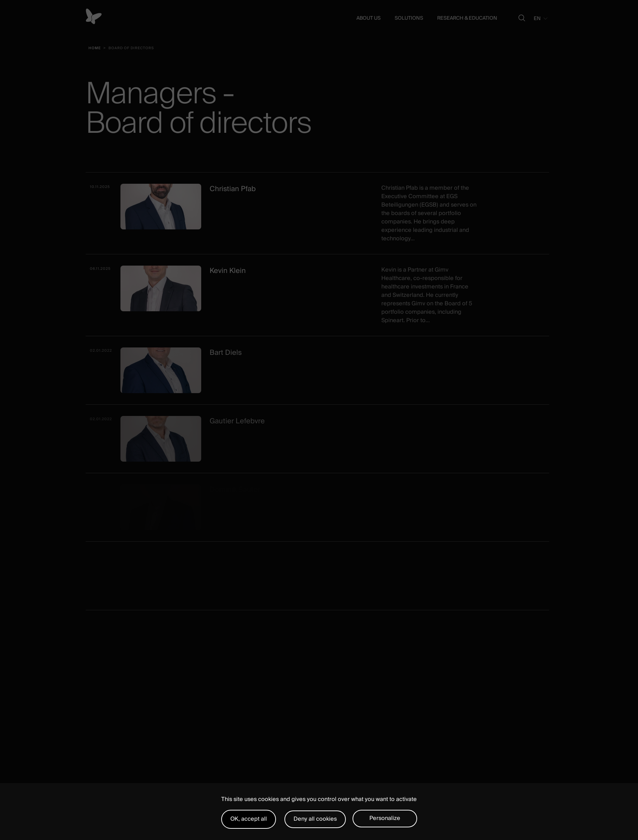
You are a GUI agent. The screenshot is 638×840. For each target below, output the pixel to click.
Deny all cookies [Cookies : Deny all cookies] (315, 819)
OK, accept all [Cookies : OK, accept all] (249, 819)
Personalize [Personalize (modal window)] (385, 818)
